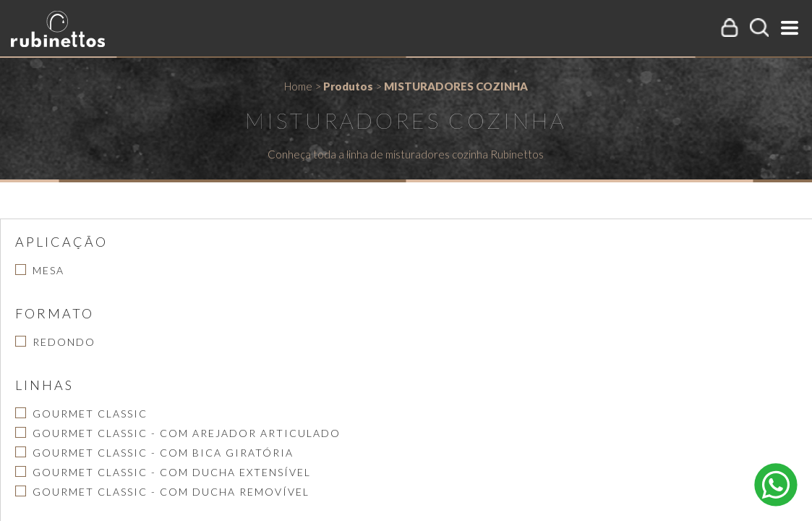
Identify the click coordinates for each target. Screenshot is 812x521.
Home (298, 86)
